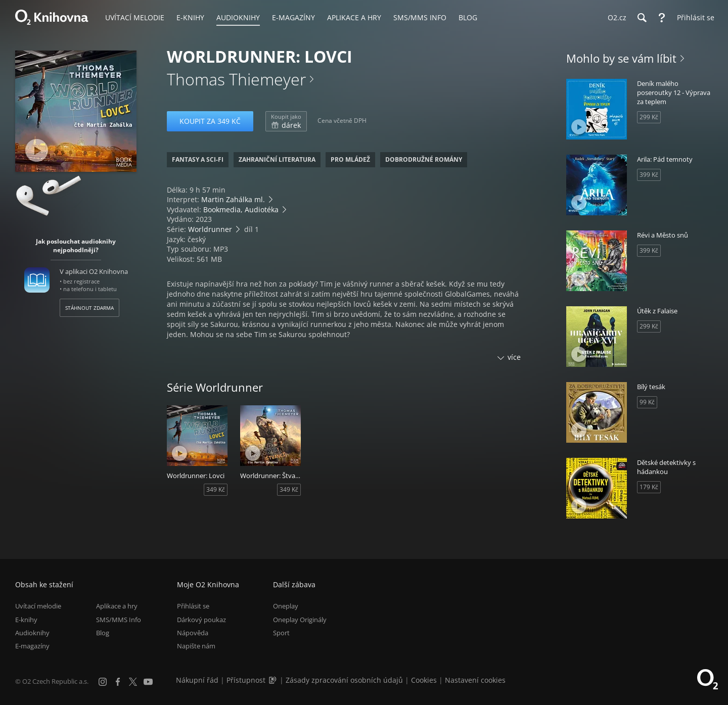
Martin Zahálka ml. (233, 199)
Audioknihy (32, 633)
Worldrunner (210, 229)
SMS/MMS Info (119, 620)
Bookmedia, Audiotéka (241, 209)
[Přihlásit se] (693, 18)
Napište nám (196, 646)
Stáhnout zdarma (89, 308)
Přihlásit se (193, 606)
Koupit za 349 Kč (210, 121)
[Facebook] (118, 682)
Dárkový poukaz (201, 620)
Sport (281, 633)
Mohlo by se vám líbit (621, 58)
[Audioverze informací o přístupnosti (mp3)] (274, 680)
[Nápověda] (662, 18)
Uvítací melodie (38, 606)
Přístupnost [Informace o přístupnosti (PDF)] (246, 680)
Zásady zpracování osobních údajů (344, 680)
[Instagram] (103, 682)
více (514, 357)
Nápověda (193, 633)
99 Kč (647, 402)
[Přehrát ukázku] (37, 150)
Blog (103, 633)
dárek (286, 121)
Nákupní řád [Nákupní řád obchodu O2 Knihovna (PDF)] (197, 680)
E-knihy (26, 620)
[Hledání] (642, 18)
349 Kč (216, 489)
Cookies (424, 680)
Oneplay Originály (300, 620)
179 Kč (649, 487)
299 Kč (649, 117)
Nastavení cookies (475, 680)
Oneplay (286, 606)
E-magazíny (32, 646)
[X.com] (133, 682)
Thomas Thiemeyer (236, 79)
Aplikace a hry (117, 606)
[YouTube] (148, 682)
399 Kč (649, 175)
